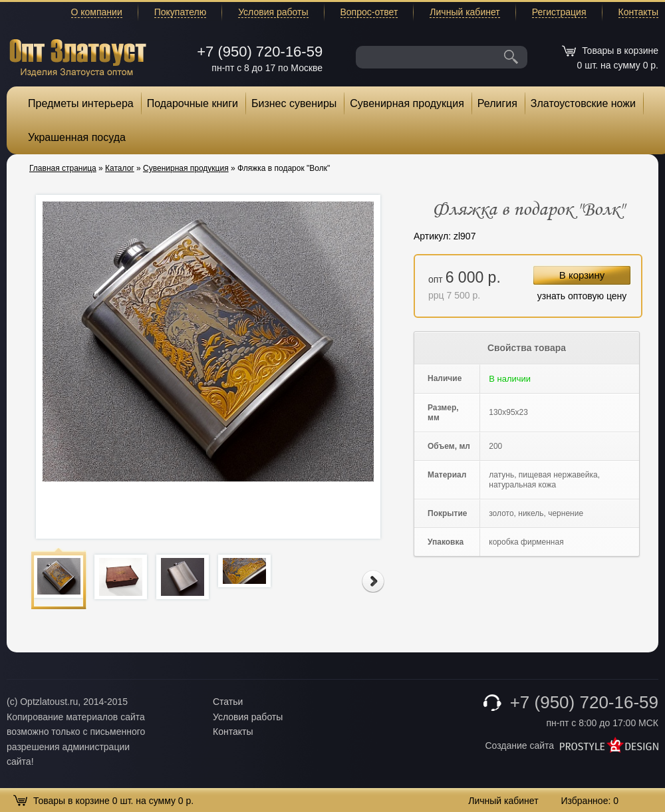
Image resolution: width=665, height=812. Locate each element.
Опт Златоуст (78, 56)
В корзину (582, 275)
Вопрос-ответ (369, 12)
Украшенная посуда (77, 137)
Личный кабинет (465, 12)
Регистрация (559, 12)
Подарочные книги (193, 103)
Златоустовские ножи (583, 103)
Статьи (228, 702)
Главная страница (63, 168)
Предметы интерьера (81, 103)
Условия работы (273, 12)
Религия (497, 103)
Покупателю (180, 12)
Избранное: (590, 801)
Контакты (638, 12)
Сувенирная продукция (407, 103)
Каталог (120, 168)
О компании (97, 12)
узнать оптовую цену (582, 296)
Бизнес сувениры (294, 103)
